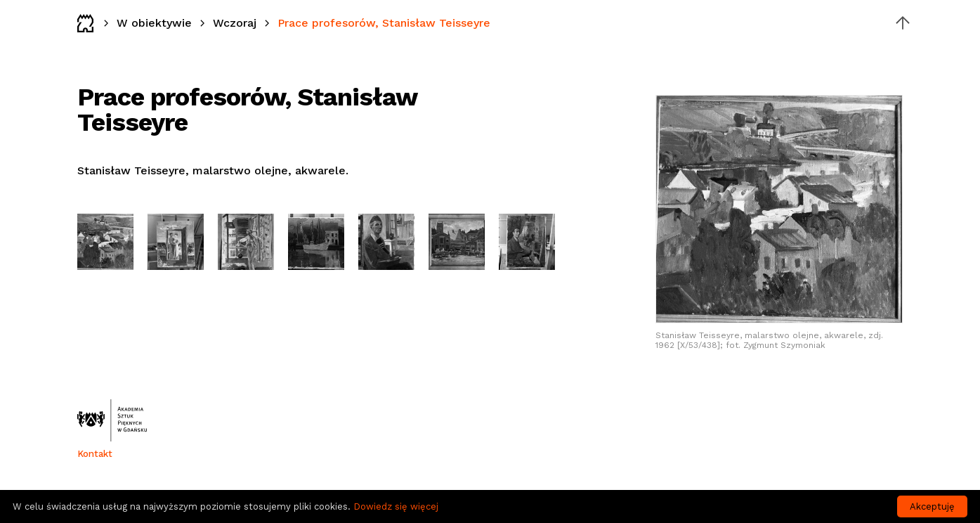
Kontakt (95, 454)
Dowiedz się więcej (396, 506)
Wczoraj (235, 23)
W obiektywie (154, 23)
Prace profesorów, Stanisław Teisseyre (384, 23)
